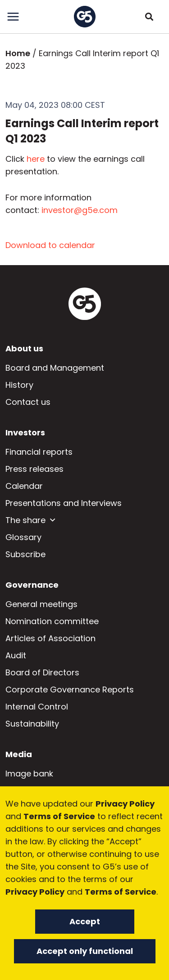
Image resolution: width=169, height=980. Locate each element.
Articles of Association (50, 638)
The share (25, 520)
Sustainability (32, 724)
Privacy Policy (125, 804)
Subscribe (25, 554)
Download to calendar (50, 245)
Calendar (24, 486)
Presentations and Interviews (64, 503)
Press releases (34, 469)
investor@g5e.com (80, 210)
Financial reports (39, 452)
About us (24, 348)
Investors (25, 432)
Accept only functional (85, 951)
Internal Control (37, 707)
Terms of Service (59, 816)
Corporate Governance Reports (70, 690)
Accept (85, 921)
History (19, 385)
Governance (32, 585)
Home (18, 53)
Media (19, 754)
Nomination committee (52, 621)
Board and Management (55, 368)
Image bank (29, 774)
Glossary (23, 537)
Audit (16, 655)
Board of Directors (42, 672)
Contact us (28, 402)
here (36, 159)
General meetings (41, 604)
